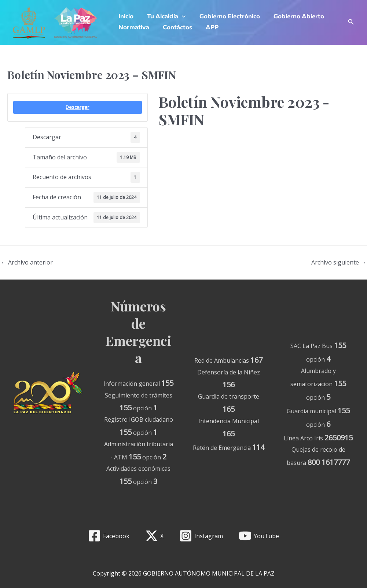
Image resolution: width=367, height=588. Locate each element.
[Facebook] (109, 536)
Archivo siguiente (339, 262)
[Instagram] (201, 536)
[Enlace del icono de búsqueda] (351, 23)
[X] (155, 536)
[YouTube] (259, 536)
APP (210, 28)
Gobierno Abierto (295, 17)
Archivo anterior (27, 262)
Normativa (133, 28)
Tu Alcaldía (165, 17)
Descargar (77, 107)
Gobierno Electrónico (227, 17)
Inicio (126, 17)
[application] (180, 17)
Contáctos (176, 28)
